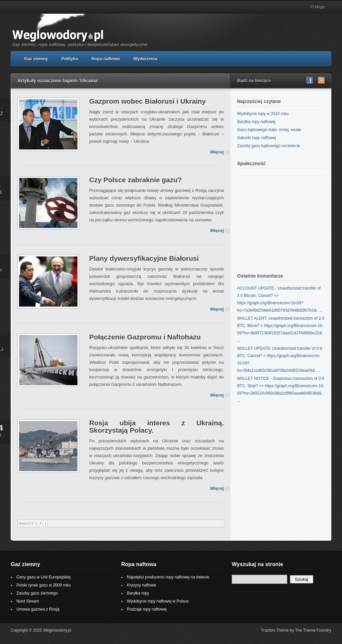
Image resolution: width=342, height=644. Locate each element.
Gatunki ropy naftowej (256, 138)
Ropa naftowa (105, 59)
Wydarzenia (145, 59)
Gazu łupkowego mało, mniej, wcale (269, 130)
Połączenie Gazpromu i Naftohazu (145, 337)
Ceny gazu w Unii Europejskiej (43, 577)
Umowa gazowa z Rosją (38, 609)
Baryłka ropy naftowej (256, 122)
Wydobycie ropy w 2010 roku (263, 114)
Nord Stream (28, 601)
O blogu (318, 7)
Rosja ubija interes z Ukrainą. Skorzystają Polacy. (156, 426)
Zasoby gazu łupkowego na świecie (269, 146)
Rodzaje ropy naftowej (147, 609)
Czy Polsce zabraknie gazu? (135, 180)
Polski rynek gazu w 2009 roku (44, 585)
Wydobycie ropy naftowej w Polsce (158, 601)
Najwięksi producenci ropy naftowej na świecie (168, 577)
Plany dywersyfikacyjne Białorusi (144, 258)
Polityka (70, 59)
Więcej (217, 152)
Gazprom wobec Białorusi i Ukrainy (147, 101)
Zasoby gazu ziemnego (37, 593)
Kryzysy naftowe (141, 585)
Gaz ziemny (36, 59)
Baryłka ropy (138, 593)
